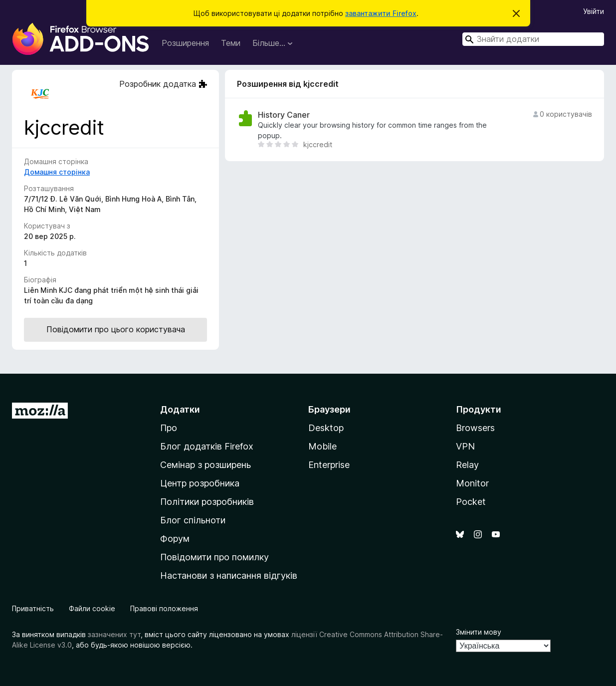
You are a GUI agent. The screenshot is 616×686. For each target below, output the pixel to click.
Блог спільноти (193, 520)
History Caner (284, 115)
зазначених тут (114, 634)
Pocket (471, 502)
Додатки (180, 409)
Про (169, 428)
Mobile (322, 446)
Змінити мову (479, 632)
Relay (467, 465)
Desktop (326, 428)
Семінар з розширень (205, 465)
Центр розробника (200, 483)
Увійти (594, 11)
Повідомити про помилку (214, 557)
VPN (465, 446)
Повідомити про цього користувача (116, 329)
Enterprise (329, 465)
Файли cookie (92, 608)
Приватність (33, 608)
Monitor (472, 483)
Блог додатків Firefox (207, 446)
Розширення (185, 43)
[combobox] (533, 39)
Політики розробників (207, 502)
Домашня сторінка (57, 172)
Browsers (475, 428)
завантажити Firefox (381, 13)
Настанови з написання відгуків (229, 575)
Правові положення (164, 608)
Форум (175, 539)
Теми (231, 43)
